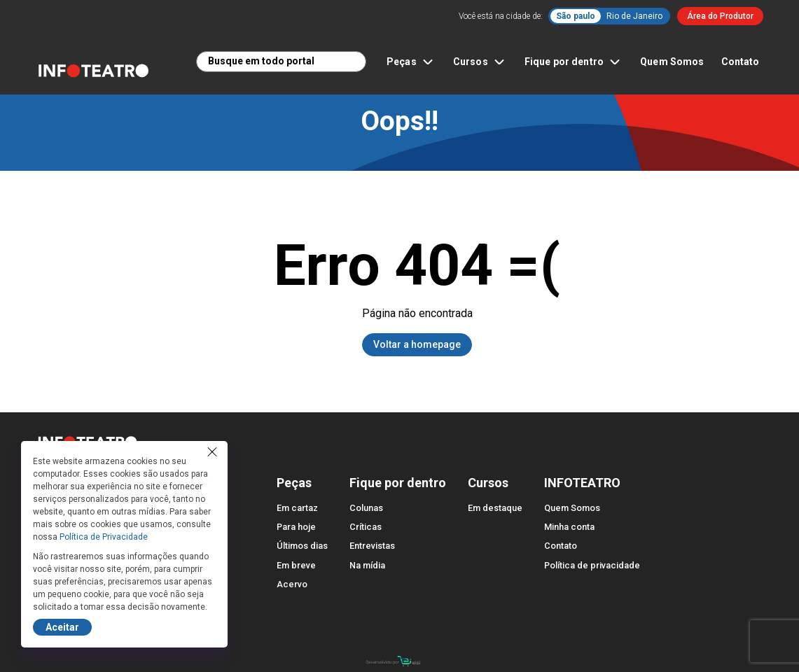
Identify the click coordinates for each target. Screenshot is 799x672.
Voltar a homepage (417, 344)
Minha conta (569, 527)
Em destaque (495, 508)
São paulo (576, 16)
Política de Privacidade (104, 537)
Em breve (296, 565)
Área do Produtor (720, 16)
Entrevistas (372, 546)
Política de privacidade (592, 565)
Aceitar (62, 627)
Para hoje (296, 527)
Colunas (366, 508)
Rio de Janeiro (634, 16)
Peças (411, 62)
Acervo (292, 584)
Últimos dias (302, 546)
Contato (741, 62)
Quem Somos (672, 62)
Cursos (480, 62)
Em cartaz (297, 508)
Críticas (366, 527)
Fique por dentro (574, 62)
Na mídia (367, 565)
